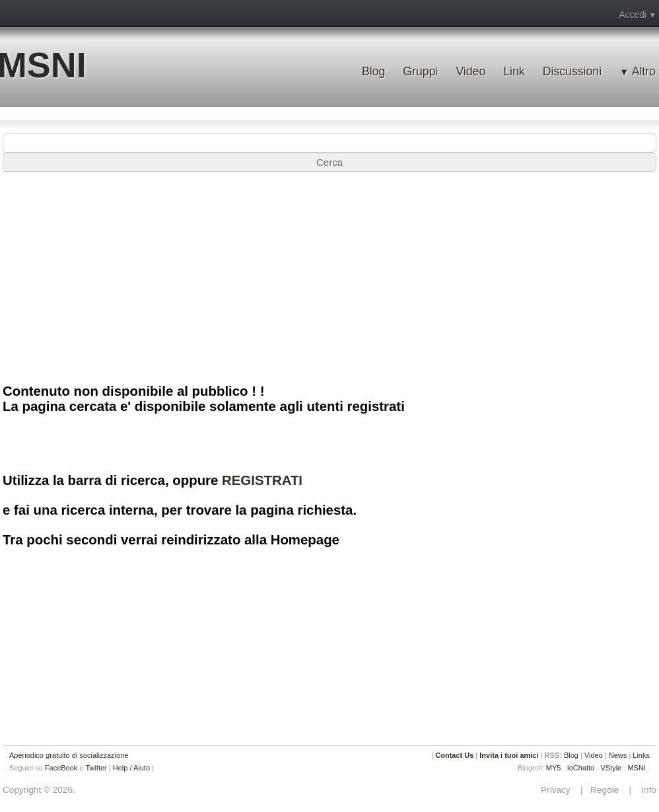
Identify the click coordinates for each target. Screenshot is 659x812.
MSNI (637, 768)
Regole (606, 790)
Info (645, 790)
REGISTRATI (262, 480)
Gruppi (420, 72)
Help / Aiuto (131, 768)
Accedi (633, 15)
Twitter (96, 768)
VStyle (611, 768)
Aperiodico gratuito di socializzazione (69, 755)
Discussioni (572, 72)
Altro (644, 72)
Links (641, 755)
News (618, 755)
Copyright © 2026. (39, 790)
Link (514, 72)
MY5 (554, 768)
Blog (373, 72)
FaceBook (61, 768)
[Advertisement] (329, 277)
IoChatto (581, 768)
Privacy (559, 790)
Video (470, 72)
